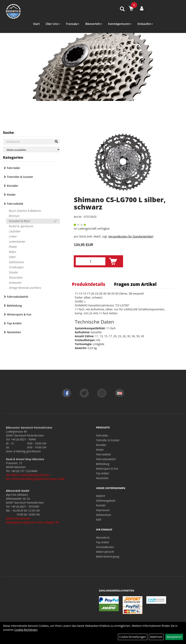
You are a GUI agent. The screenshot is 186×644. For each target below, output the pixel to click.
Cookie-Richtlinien (26, 630)
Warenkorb (103, 537)
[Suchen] (56, 142)
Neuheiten (14, 332)
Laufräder (15, 231)
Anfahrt (101, 496)
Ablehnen (156, 637)
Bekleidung (14, 306)
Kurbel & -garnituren (21, 226)
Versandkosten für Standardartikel (130, 236)
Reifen (13, 252)
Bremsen (14, 216)
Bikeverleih (94, 24)
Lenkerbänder (17, 242)
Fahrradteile (15, 204)
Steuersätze (16, 277)
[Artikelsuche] (122, 9)
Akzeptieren (174, 637)
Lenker (13, 236)
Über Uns (53, 24)
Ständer (14, 272)
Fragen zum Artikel (135, 284)
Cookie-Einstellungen (133, 637)
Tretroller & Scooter (20, 177)
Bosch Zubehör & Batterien (25, 211)
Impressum (103, 510)
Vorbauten (15, 283)
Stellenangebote (106, 501)
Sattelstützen (16, 262)
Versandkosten (105, 547)
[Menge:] (91, 261)
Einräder (13, 186)
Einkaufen (145, 24)
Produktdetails (88, 284)
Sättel (12, 257)
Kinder (11, 195)
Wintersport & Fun (19, 314)
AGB (99, 520)
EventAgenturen (120, 24)
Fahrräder (14, 168)
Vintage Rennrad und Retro (25, 288)
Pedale (13, 247)
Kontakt (101, 505)
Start (36, 24)
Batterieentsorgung (108, 556)
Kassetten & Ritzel (19, 221)
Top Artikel (14, 323)
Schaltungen (16, 267)
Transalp (73, 24)
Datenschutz (104, 515)
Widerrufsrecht (105, 552)
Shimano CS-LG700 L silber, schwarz (120, 203)
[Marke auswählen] (31, 150)
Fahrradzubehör (18, 297)
